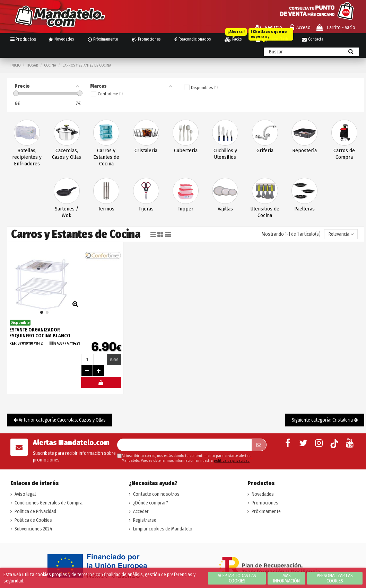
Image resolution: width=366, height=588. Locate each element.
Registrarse (145, 520)
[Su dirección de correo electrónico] (184, 445)
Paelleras (304, 209)
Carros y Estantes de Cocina (106, 157)
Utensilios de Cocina (265, 212)
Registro (268, 28)
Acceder (141, 512)
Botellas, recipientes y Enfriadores (27, 157)
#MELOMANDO (101, 384)
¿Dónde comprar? (151, 503)
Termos (106, 209)
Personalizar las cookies (335, 578)
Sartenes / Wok (67, 212)
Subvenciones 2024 (33, 529)
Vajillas (225, 209)
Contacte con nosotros (156, 494)
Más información (286, 578)
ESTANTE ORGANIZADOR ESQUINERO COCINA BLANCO (40, 333)
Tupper (186, 209)
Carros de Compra (344, 154)
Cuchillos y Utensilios (225, 154)
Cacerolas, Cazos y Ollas (67, 154)
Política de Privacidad (35, 512)
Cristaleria (146, 150)
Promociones (265, 503)
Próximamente (266, 512)
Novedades (263, 494)
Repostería (304, 150)
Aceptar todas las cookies (237, 578)
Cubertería (186, 150)
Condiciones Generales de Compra (49, 503)
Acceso (300, 28)
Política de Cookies (33, 520)
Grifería (265, 150)
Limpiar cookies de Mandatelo (163, 529)
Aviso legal (25, 494)
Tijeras (146, 209)
